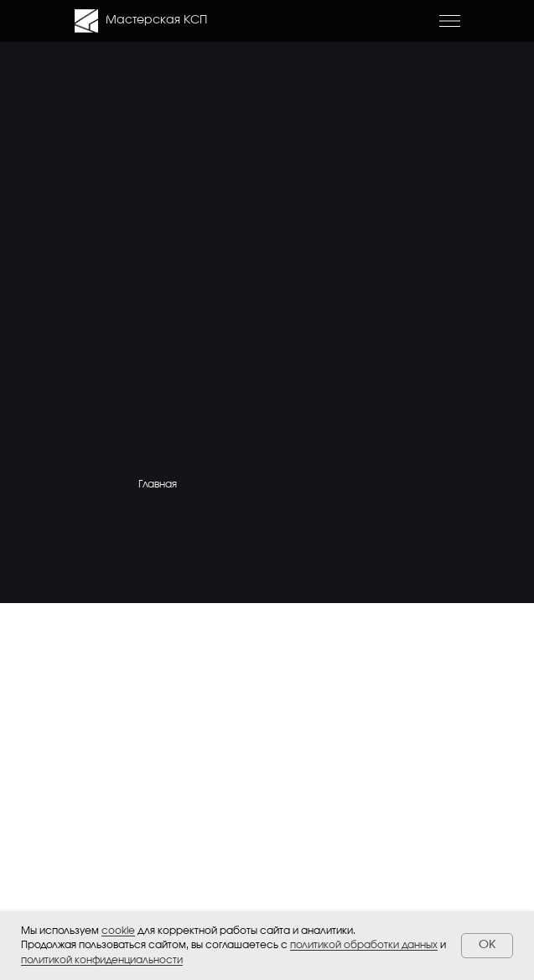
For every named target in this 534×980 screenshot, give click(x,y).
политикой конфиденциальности (102, 960)
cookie (118, 931)
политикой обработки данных (364, 945)
